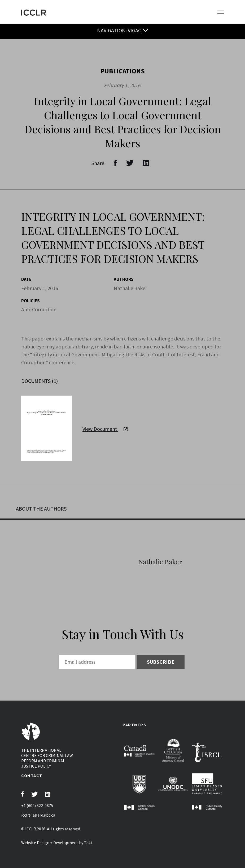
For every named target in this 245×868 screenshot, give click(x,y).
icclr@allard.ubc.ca (38, 815)
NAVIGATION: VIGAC (119, 30)
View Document (105, 429)
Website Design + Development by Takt (57, 843)
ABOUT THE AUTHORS (41, 509)
